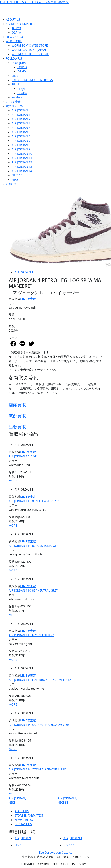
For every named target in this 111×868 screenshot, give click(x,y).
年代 (12, 326)
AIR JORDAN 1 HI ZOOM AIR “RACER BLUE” (37, 769)
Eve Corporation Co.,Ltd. (55, 852)
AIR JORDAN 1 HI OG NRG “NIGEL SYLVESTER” (39, 725)
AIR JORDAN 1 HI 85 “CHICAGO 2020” (34, 501)
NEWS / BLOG (24, 820)
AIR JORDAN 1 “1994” (23, 456)
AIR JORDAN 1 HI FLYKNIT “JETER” (31, 635)
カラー (13, 303)
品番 (12, 315)
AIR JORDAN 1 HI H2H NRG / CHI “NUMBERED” (40, 680)
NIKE (12, 803)
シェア (13, 338)
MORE (13, 481)
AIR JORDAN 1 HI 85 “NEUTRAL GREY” (34, 590)
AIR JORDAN (17, 798)
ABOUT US (22, 811)
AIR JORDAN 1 (24, 272)
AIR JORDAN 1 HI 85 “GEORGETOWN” (34, 546)
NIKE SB (63, 803)
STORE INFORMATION (29, 816)
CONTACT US (23, 824)
